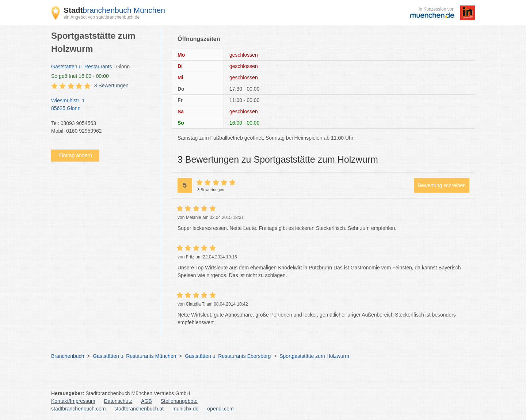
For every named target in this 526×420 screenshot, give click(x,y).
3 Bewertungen (111, 86)
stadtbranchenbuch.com (78, 409)
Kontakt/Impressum (73, 401)
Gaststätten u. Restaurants (82, 67)
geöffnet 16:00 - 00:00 (80, 76)
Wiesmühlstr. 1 (102, 105)
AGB (146, 401)
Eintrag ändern (75, 155)
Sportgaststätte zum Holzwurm (314, 356)
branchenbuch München (114, 10)
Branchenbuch (68, 356)
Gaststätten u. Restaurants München (134, 356)
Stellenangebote (179, 401)
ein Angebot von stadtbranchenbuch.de (102, 17)
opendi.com (220, 409)
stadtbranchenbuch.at (139, 409)
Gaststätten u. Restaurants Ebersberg (228, 356)
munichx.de (186, 409)
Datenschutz (118, 401)
